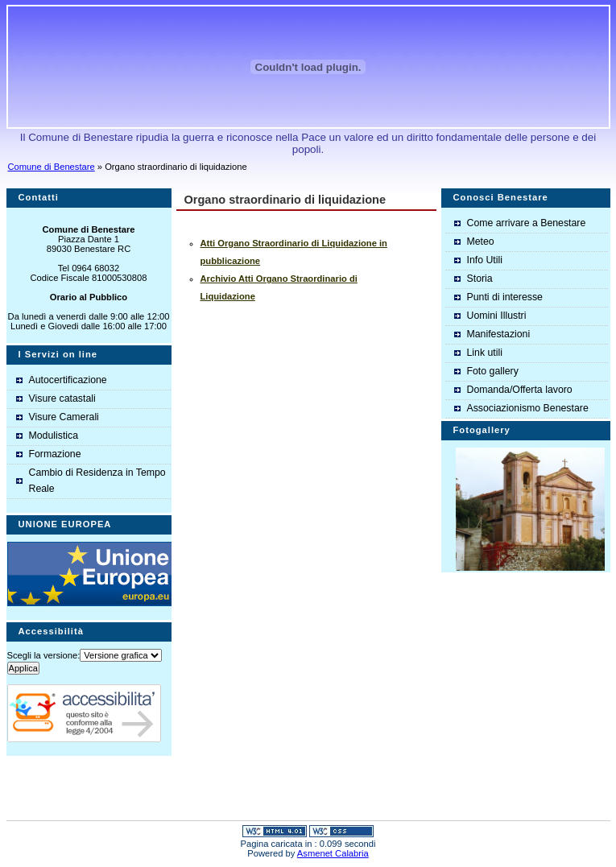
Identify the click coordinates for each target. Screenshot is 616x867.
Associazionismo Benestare (528, 408)
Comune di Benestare (52, 167)
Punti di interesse (505, 297)
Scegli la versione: (44, 655)
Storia (480, 279)
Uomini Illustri (497, 316)
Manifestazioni (499, 334)
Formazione (55, 454)
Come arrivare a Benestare (527, 223)
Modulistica (54, 436)
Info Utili (485, 260)
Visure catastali (62, 398)
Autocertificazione (68, 380)
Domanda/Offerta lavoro (520, 390)
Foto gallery (493, 371)
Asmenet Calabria (333, 853)
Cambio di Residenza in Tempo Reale (97, 481)
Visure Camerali (64, 417)
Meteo (481, 242)
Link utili (485, 353)
